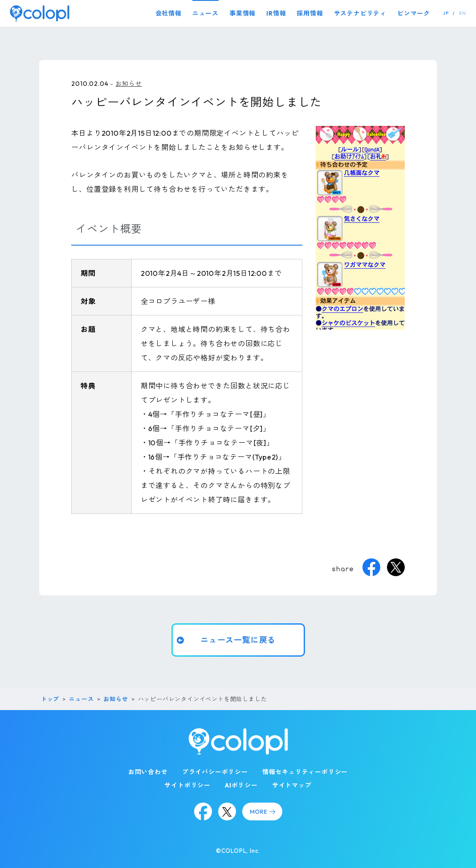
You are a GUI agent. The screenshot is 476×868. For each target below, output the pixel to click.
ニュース (205, 13)
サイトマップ (292, 785)
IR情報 (276, 13)
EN (463, 13)
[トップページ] (40, 13)
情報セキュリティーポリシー (305, 772)
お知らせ (128, 84)
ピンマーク (414, 13)
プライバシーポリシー (215, 772)
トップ (50, 699)
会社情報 (169, 13)
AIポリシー (241, 785)
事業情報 (242, 13)
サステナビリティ (360, 13)
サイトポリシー (187, 785)
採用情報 (310, 13)
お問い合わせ (148, 772)
